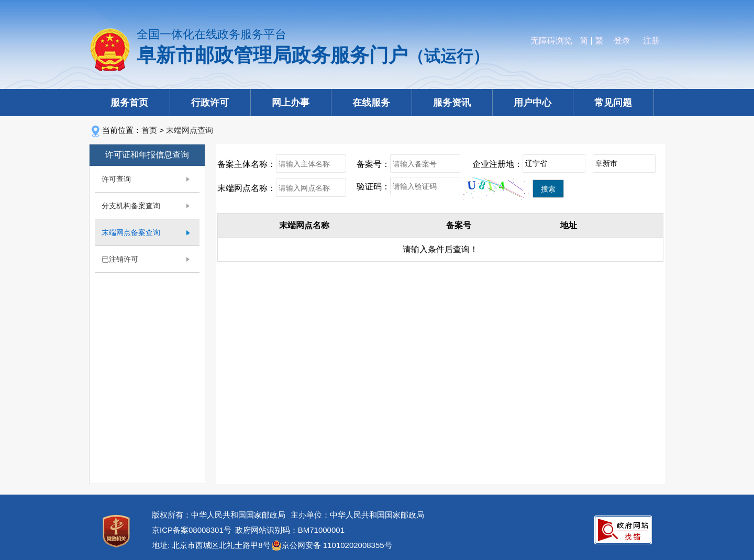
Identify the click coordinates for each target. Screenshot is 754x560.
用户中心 (533, 103)
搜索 (548, 189)
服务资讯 (452, 103)
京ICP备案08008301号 (192, 530)
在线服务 (371, 103)
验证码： (373, 187)
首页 (149, 130)
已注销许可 (120, 259)
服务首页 (129, 103)
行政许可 (210, 103)
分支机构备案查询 (131, 206)
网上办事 (291, 103)
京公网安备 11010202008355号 (337, 545)
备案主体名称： (247, 164)
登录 (622, 41)
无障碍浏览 (551, 41)
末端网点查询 (190, 130)
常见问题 (613, 103)
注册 (651, 41)
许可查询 (116, 179)
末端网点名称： (247, 188)
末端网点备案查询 (131, 232)
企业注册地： (497, 164)
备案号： (373, 164)
